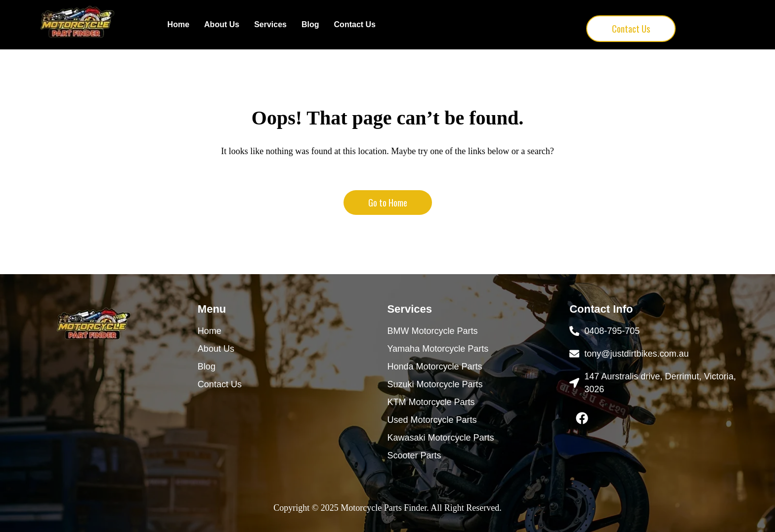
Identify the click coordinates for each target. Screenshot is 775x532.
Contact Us (355, 24)
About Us (222, 24)
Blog (310, 24)
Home (178, 24)
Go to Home (388, 203)
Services (270, 24)
